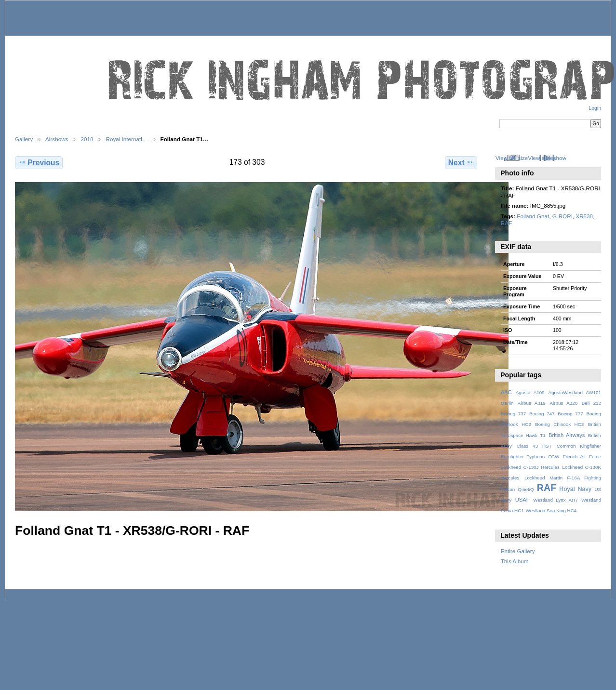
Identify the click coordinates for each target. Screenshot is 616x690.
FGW (554, 457)
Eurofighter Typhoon (523, 457)
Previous (39, 162)
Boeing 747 (542, 414)
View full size (512, 158)
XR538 (584, 216)
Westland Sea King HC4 (551, 511)
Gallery (24, 139)
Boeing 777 (570, 414)
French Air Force (582, 457)
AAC (506, 392)
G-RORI (562, 216)
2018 (87, 139)
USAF (522, 500)
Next (461, 162)
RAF (506, 223)
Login (595, 108)
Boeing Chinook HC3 (559, 424)
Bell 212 (591, 403)
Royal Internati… (127, 139)
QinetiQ (526, 489)
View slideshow (547, 158)
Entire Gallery (518, 551)
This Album (515, 561)
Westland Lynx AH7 (555, 500)
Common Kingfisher (579, 446)
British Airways (567, 435)
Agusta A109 (530, 392)
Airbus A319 (532, 403)
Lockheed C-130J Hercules (530, 467)
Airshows (57, 139)
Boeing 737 (514, 414)
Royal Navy (575, 489)
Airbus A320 (563, 403)
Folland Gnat (533, 216)
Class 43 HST (534, 446)
